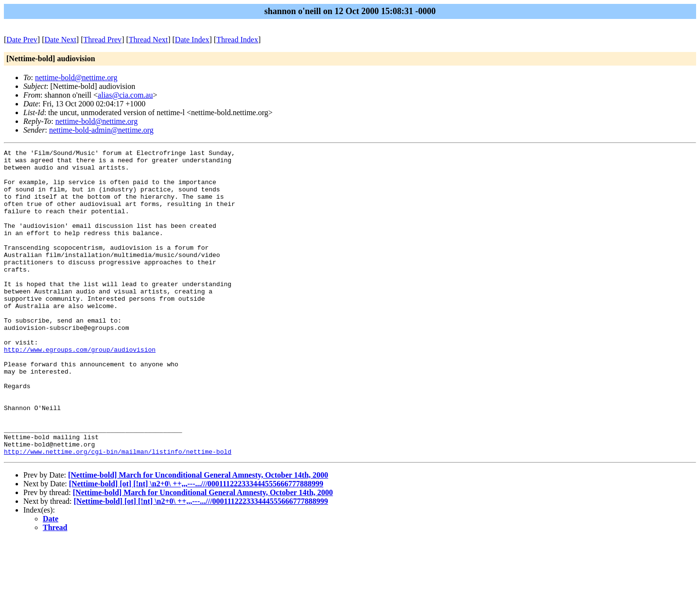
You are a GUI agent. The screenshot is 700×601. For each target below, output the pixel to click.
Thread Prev (102, 40)
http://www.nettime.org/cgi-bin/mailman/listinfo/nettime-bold (118, 513)
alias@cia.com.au (125, 95)
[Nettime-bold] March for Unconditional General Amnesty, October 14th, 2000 (198, 536)
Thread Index (237, 40)
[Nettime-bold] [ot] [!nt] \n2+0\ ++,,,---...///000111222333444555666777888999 (196, 545)
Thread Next (148, 40)
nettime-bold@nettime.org (76, 77)
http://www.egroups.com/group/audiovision (80, 390)
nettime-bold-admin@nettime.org (101, 130)
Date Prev (22, 40)
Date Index (192, 40)
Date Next (61, 40)
